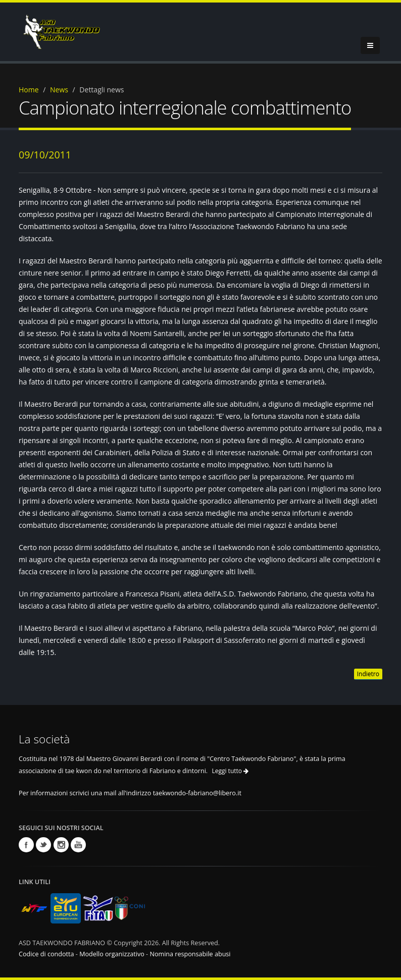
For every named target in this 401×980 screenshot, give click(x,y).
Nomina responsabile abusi (190, 954)
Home (29, 90)
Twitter (43, 845)
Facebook (26, 845)
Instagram (61, 845)
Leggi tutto (230, 771)
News (59, 90)
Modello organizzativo (112, 954)
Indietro (368, 674)
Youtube (78, 845)
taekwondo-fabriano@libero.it (197, 793)
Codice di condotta (46, 954)
